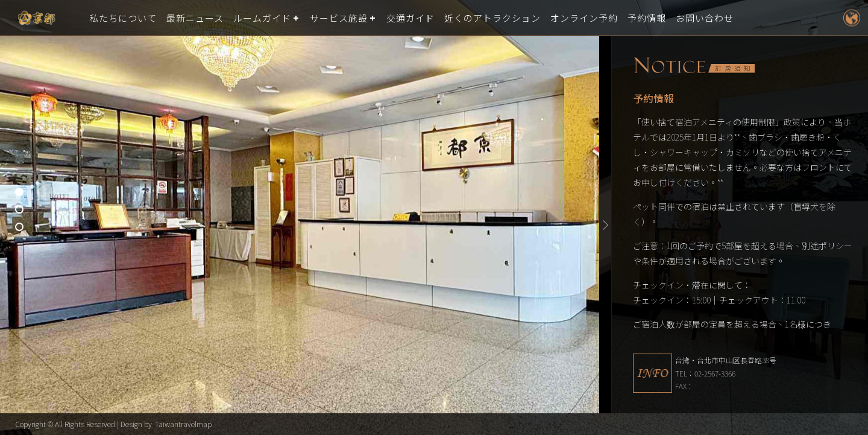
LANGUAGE (851, 18)
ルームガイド (262, 18)
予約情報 (647, 18)
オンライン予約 (584, 18)
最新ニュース (195, 18)
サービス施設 (339, 18)
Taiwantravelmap (183, 424)
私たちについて (123, 18)
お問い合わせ (705, 18)
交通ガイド (410, 18)
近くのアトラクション (492, 18)
